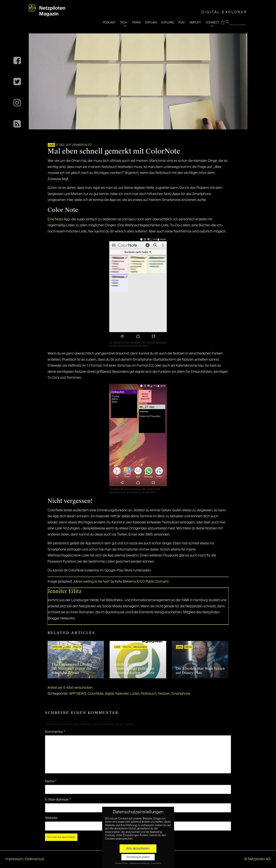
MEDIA (188, 647)
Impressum (14, 859)
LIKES (51, 145)
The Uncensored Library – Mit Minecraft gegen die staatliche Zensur (73, 669)
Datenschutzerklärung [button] (140, 863)
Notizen (164, 694)
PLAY (182, 23)
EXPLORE (168, 23)
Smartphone (181, 694)
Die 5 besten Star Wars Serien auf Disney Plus (200, 671)
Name (51, 781)
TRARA (136, 23)
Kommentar (55, 732)
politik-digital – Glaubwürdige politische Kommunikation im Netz (134, 669)
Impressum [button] (156, 863)
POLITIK (77, 647)
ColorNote (96, 694)
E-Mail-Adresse (58, 800)
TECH (124, 23)
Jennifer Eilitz (82, 145)
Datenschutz (35, 859)
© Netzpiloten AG (257, 859)
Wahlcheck (140, 647)
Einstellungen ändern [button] (138, 857)
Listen (135, 694)
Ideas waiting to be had (91, 582)
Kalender (122, 694)
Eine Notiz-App (59, 219)
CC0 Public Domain (153, 582)
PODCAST (109, 23)
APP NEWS (78, 694)
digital (109, 694)
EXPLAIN (151, 23)
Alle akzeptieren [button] (138, 849)
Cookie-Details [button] (122, 863)
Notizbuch (149, 694)
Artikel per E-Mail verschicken (70, 688)
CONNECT (212, 23)
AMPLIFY (195, 23)
